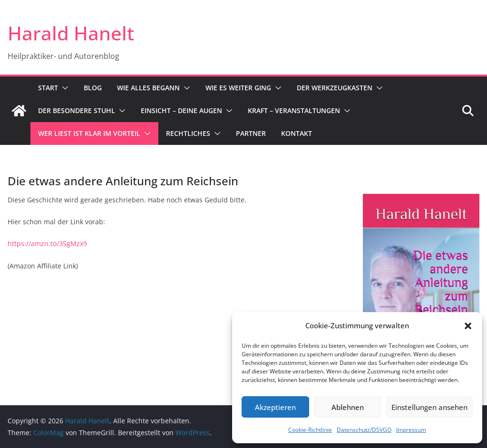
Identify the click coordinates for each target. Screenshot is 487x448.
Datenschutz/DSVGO (364, 430)
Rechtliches (188, 133)
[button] (468, 326)
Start (48, 88)
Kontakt (297, 133)
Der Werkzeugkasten (335, 88)
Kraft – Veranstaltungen (294, 110)
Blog (93, 88)
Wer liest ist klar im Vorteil (89, 133)
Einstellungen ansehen (429, 407)
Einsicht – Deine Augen (181, 110)
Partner (251, 133)
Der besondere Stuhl (77, 110)
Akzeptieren (275, 407)
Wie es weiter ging (238, 88)
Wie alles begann (148, 88)
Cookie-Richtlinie (310, 430)
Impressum (411, 430)
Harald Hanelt (71, 33)
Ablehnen (348, 407)
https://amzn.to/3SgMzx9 (47, 243)
